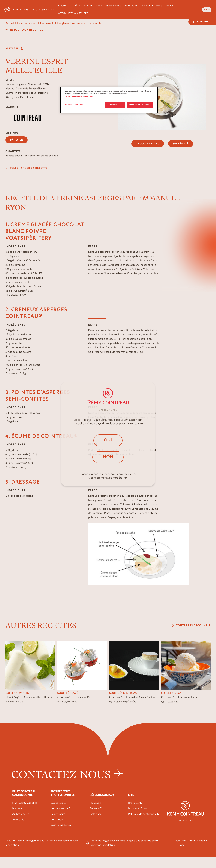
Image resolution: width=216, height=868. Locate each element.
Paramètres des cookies (75, 104)
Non (108, 457)
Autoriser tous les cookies (140, 105)
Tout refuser (115, 105)
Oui (108, 440)
